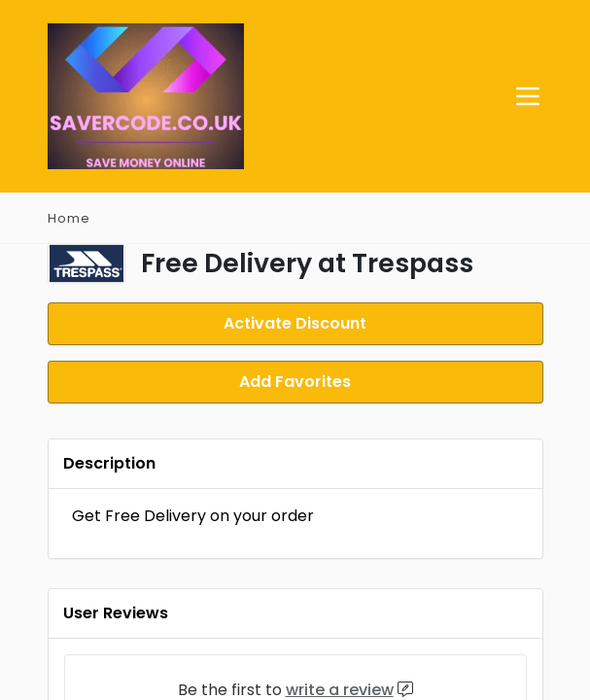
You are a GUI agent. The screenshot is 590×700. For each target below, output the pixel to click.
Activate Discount (295, 322)
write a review (340, 686)
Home (69, 218)
